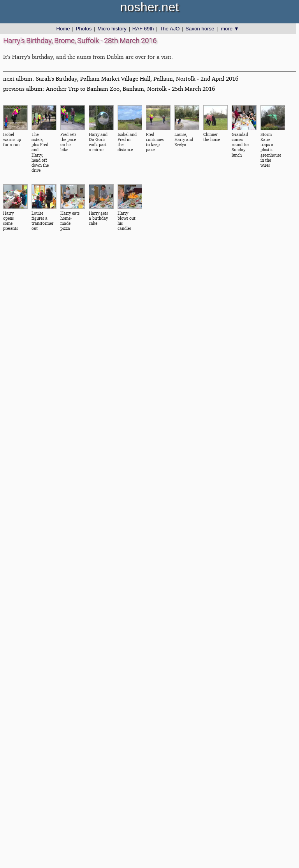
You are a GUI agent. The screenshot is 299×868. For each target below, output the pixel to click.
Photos (84, 29)
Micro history (112, 29)
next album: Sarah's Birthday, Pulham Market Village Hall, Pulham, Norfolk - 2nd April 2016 (121, 79)
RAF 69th (143, 29)
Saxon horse (200, 29)
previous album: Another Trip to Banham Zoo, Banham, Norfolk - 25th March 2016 (109, 89)
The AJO (170, 29)
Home (63, 29)
